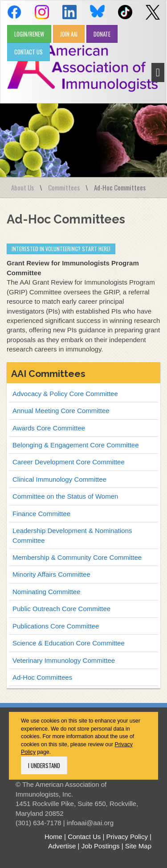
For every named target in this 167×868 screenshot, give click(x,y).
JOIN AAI (69, 34)
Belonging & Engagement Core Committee (76, 445)
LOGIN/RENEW (29, 34)
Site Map (138, 846)
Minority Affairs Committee (51, 574)
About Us (22, 187)
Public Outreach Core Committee (61, 609)
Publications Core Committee (56, 626)
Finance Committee (41, 514)
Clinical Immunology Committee (59, 479)
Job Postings (101, 846)
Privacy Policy (127, 837)
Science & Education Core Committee (69, 643)
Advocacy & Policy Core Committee (65, 394)
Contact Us (84, 837)
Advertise (62, 846)
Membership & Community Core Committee (77, 557)
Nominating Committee (47, 592)
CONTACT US (29, 52)
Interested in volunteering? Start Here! (61, 249)
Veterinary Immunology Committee (64, 660)
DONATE (102, 34)
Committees (64, 187)
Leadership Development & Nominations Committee (72, 535)
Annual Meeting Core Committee (61, 411)
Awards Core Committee (49, 428)
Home (53, 837)
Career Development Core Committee (69, 462)
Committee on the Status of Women (65, 496)
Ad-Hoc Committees (42, 677)
